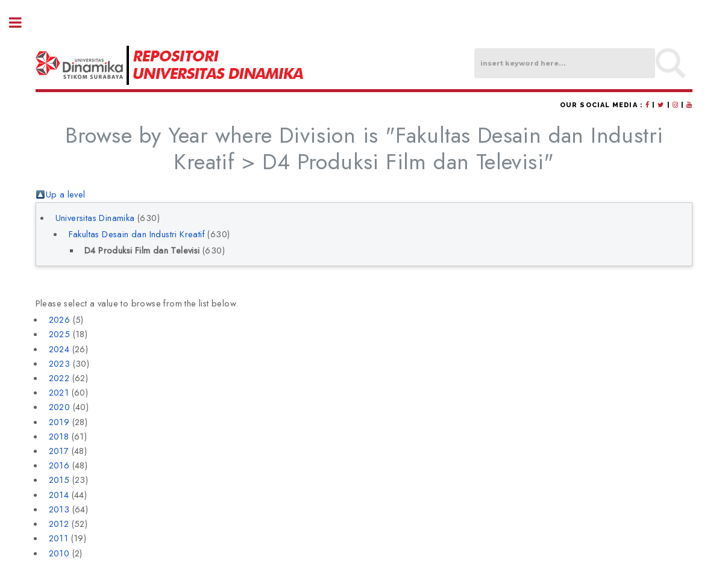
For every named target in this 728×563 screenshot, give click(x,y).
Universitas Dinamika (95, 218)
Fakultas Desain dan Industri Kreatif (137, 234)
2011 (59, 538)
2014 (59, 495)
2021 (59, 392)
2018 (59, 436)
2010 (59, 553)
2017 (59, 451)
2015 (59, 480)
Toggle (22, 23)
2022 (59, 378)
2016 (59, 465)
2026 (60, 319)
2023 (60, 363)
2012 (59, 524)
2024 (59, 349)
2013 (59, 509)
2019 (59, 422)
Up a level (66, 194)
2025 (60, 334)
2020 (60, 407)
